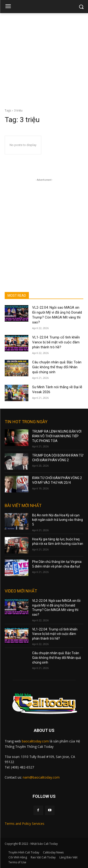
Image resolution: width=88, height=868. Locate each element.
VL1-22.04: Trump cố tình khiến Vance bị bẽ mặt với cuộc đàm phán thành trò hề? (56, 342)
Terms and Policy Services (25, 824)
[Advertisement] (44, 60)
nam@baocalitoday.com (41, 777)
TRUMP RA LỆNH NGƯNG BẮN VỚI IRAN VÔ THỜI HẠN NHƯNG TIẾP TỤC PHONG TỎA (57, 436)
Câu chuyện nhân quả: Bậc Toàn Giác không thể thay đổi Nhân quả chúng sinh (57, 367)
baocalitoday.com (35, 741)
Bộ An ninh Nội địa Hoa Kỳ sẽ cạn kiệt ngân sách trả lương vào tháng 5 (57, 520)
